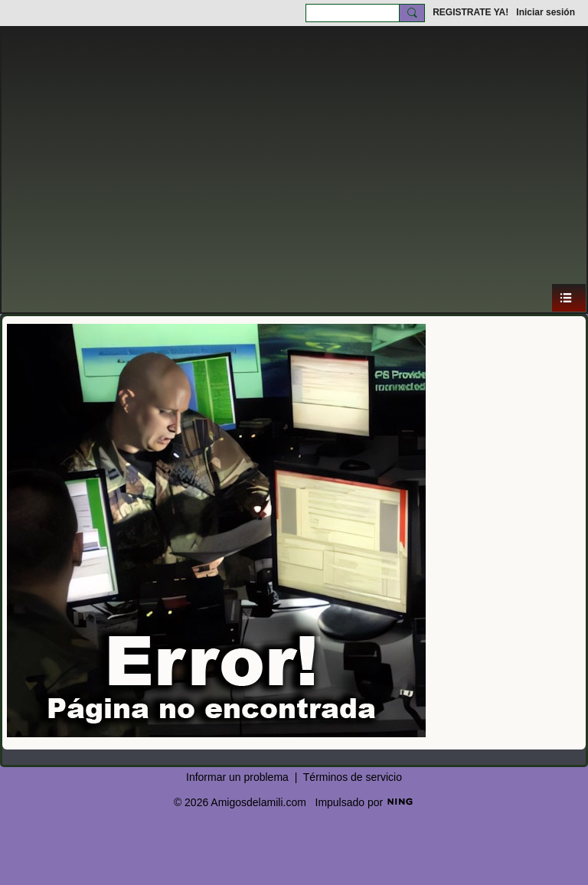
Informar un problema (237, 777)
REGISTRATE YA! (470, 12)
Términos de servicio (353, 777)
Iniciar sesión (546, 12)
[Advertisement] (294, 168)
